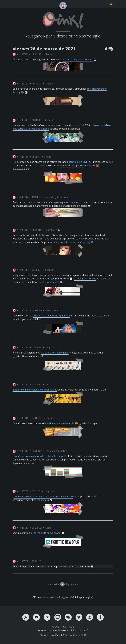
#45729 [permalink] (24, 491)
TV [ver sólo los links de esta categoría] (47, 384)
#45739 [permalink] (24, 120)
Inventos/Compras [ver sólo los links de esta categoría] (57, 197)
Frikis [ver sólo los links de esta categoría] (48, 157)
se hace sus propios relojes (78, 59)
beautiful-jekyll (57, 635)
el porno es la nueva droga (46, 533)
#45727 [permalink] (24, 561)
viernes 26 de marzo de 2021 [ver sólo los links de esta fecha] (44, 49)
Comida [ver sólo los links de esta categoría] (49, 418)
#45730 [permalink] (24, 451)
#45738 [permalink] (24, 157)
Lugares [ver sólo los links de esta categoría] (50, 347)
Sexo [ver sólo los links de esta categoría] (48, 528)
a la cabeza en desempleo (55, 353)
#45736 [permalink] (24, 230)
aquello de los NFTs (79, 162)
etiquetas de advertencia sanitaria (51, 316)
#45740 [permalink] (24, 84)
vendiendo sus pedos (71, 165)
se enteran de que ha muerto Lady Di (73, 242)
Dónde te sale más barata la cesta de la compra (39, 456)
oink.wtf (83, 630)
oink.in (73, 630)
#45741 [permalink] (24, 54)
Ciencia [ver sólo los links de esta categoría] (50, 120)
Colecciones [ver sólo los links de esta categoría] (53, 310)
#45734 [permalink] (24, 310)
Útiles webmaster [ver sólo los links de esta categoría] (56, 451)
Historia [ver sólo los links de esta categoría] (50, 230)
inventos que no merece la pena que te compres (52, 202)
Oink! (83, 635)
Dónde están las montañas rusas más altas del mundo (43, 496)
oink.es (42, 630)
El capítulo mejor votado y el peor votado (35, 390)
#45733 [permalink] (24, 347)
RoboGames (52, 282)
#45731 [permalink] (24, 418)
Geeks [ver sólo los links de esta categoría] (48, 54)
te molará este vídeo (85, 279)
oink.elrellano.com (58, 630)
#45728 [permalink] (24, 528)
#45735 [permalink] (24, 270)
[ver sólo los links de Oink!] (14, 54)
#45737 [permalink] (24, 197)
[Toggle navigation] (120, 4)
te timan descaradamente (60, 423)
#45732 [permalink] (24, 384)
